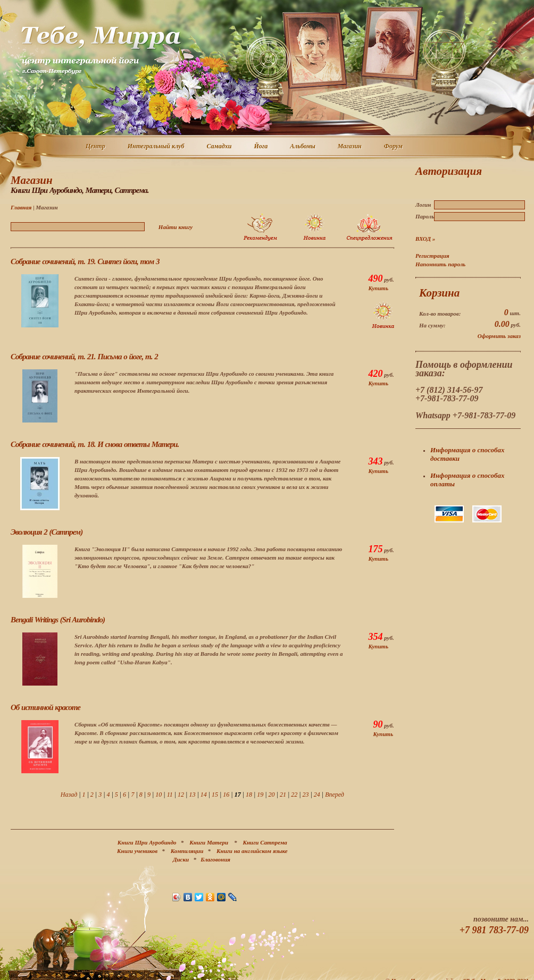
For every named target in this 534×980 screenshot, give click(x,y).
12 (181, 795)
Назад (69, 795)
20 (272, 795)
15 (215, 795)
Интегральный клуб (157, 147)
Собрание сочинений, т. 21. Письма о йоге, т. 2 (84, 357)
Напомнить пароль (440, 264)
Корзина (439, 293)
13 (192, 795)
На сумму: (432, 325)
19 (260, 795)
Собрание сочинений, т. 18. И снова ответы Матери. (95, 444)
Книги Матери (209, 842)
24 (317, 795)
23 (306, 795)
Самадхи (220, 147)
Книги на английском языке (252, 851)
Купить (378, 288)
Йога (261, 147)
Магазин (350, 147)
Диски (181, 859)
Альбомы (303, 147)
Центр (96, 147)
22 (294, 795)
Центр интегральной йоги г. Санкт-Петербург (101, 50)
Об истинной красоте (45, 707)
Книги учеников (137, 851)
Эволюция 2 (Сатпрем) (47, 532)
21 (283, 795)
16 (226, 795)
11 (170, 795)
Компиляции (187, 851)
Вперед (335, 795)
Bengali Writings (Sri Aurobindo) (58, 620)
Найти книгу (176, 227)
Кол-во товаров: (440, 314)
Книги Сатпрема (265, 842)
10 (158, 795)
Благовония (215, 859)
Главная (21, 207)
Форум (394, 147)
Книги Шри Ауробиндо (147, 842)
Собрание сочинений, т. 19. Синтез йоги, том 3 (85, 261)
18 (249, 795)
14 (204, 795)
